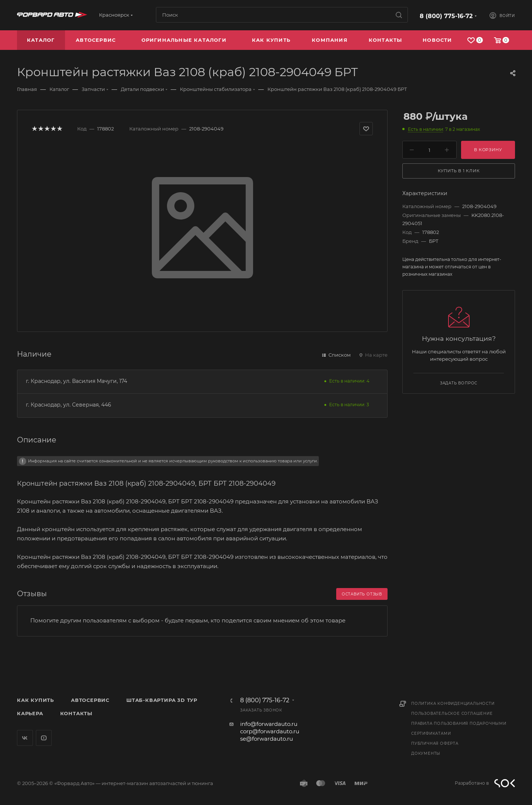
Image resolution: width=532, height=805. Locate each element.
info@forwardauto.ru (269, 724)
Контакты (76, 713)
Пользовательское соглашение (452, 714)
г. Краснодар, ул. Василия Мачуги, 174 (76, 381)
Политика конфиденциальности (453, 704)
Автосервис (90, 700)
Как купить (35, 700)
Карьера (30, 713)
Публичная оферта (435, 743)
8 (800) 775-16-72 (446, 16)
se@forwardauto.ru (267, 739)
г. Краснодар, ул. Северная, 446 (69, 405)
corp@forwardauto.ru (270, 731)
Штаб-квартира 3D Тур (162, 700)
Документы (426, 753)
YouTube (44, 738)
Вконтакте (25, 738)
